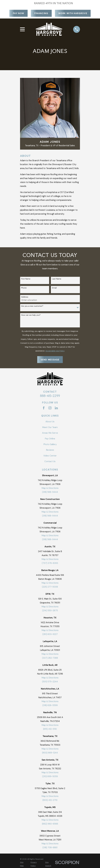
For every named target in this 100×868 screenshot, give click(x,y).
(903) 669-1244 (50, 753)
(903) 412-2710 (50, 800)
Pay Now (19, 13)
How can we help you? (31, 315)
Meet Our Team (50, 427)
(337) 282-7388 (50, 658)
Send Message (50, 360)
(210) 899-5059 (50, 776)
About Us (50, 421)
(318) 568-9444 (50, 492)
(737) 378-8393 (50, 563)
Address (25, 297)
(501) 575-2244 (50, 682)
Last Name (57, 279)
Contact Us (50, 461)
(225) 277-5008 (50, 587)
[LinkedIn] (56, 408)
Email (54, 288)
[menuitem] (24, 864)
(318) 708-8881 (50, 847)
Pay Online (50, 439)
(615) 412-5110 (50, 729)
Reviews (50, 450)
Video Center (50, 456)
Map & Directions (50, 488)
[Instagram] (50, 408)
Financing (41, 13)
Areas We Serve (50, 433)
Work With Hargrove (73, 13)
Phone (24, 288)
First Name (26, 279)
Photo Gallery (50, 444)
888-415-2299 (50, 396)
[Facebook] (44, 408)
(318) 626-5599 (50, 705)
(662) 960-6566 (50, 824)
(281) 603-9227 (50, 634)
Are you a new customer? (32, 306)
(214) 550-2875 (50, 610)
